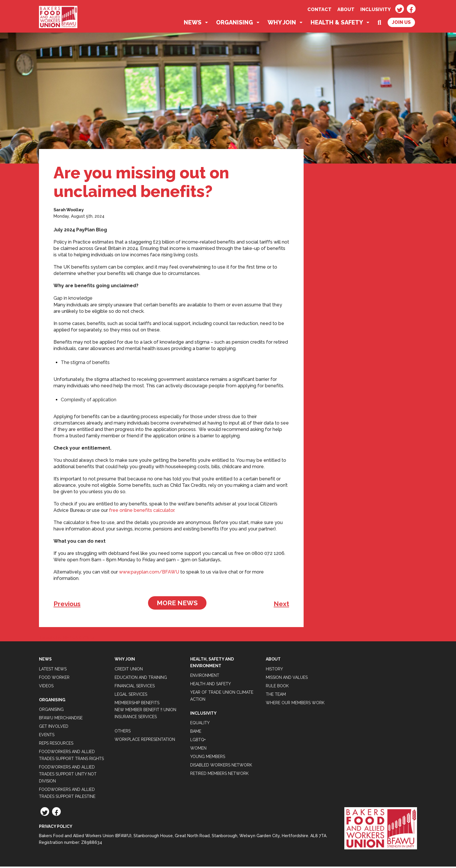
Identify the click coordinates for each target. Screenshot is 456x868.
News (193, 24)
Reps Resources (56, 745)
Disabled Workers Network (221, 766)
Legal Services (131, 695)
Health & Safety (337, 24)
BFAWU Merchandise (61, 719)
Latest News (53, 670)
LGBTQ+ (198, 741)
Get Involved (54, 728)
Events (47, 736)
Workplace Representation (145, 741)
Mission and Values (287, 679)
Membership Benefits (137, 704)
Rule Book (277, 687)
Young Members (208, 758)
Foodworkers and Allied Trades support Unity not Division (68, 775)
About (346, 9)
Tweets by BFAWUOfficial (67, 639)
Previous (67, 605)
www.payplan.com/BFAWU (149, 573)
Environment (205, 677)
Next (281, 605)
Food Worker (54, 679)
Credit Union (129, 670)
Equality (200, 724)
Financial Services (135, 687)
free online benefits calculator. (142, 512)
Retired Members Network (219, 775)
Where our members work (295, 704)
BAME (196, 733)
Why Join (282, 24)
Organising (235, 24)
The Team (276, 695)
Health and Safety (211, 685)
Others (123, 732)
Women (198, 750)
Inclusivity (376, 9)
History (274, 670)
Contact (319, 9)
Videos (46, 687)
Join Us (401, 24)
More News (177, 604)
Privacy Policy (56, 828)
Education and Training (141, 679)
